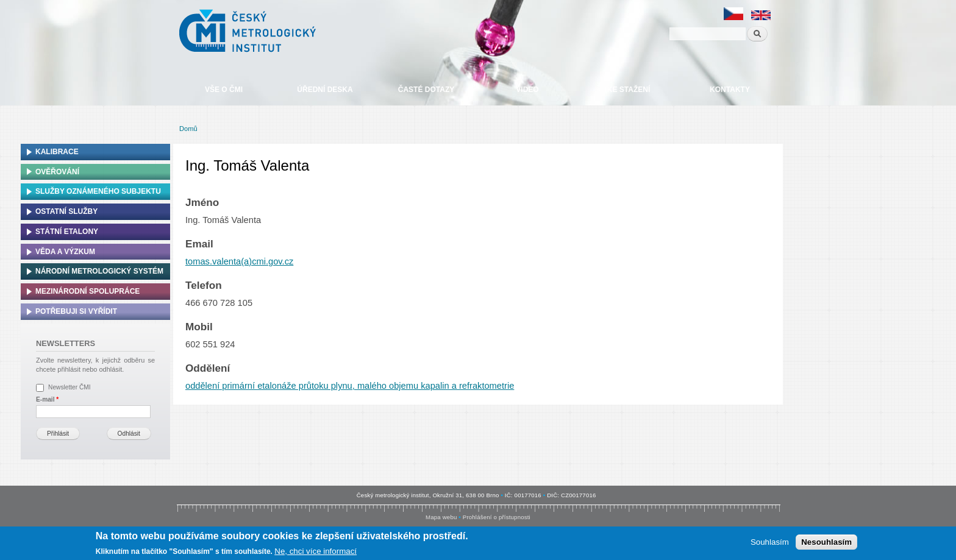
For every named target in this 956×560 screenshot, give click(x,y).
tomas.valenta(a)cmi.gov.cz (239, 261)
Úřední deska (325, 90)
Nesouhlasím (826, 543)
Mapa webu (441, 517)
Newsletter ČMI (70, 387)
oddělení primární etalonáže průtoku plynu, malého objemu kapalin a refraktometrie (350, 386)
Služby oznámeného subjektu (98, 191)
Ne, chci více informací (316, 552)
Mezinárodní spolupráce (87, 291)
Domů (188, 129)
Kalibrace (57, 152)
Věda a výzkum (65, 252)
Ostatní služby (66, 211)
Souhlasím (770, 543)
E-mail (47, 399)
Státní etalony (67, 232)
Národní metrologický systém (99, 271)
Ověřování (57, 172)
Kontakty (730, 90)
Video (527, 90)
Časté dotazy (426, 90)
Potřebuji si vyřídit (76, 311)
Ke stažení (629, 90)
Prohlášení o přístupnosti (497, 517)
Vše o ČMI (224, 90)
